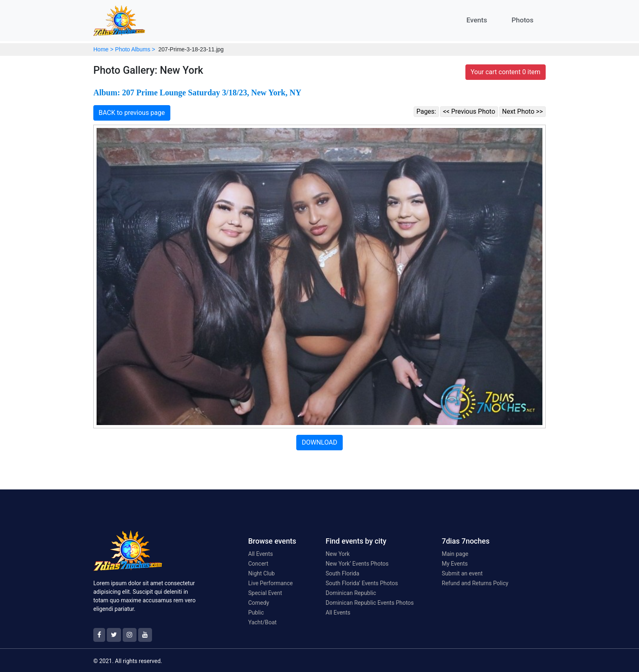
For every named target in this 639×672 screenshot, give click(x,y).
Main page (455, 554)
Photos (522, 20)
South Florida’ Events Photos (362, 583)
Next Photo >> (522, 111)
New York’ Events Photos (357, 564)
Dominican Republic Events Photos (370, 603)
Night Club (261, 573)
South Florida (343, 573)
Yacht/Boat (262, 622)
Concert (258, 564)
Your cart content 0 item (506, 72)
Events (477, 20)
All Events (261, 554)
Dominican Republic (351, 593)
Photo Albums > (135, 49)
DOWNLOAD (319, 442)
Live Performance (271, 583)
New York (338, 554)
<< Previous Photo (469, 111)
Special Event (265, 593)
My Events (455, 564)
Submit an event (462, 573)
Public (256, 613)
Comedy (259, 603)
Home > (103, 49)
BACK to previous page (132, 113)
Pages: (426, 111)
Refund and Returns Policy (475, 583)
